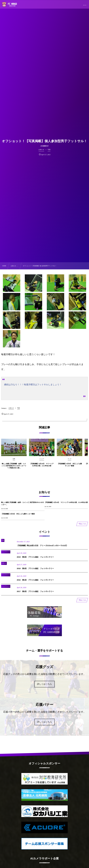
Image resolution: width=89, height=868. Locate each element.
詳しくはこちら (45, 684)
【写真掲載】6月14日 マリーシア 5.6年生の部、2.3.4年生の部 (66, 502)
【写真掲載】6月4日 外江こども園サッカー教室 (18, 514)
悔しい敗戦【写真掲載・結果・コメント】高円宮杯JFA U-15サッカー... (23, 503)
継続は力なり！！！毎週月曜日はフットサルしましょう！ (33, 385)
